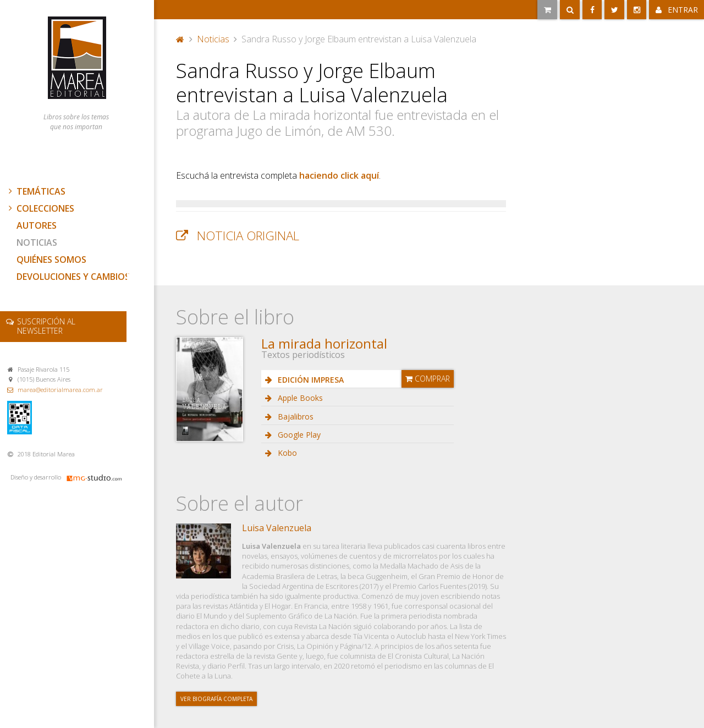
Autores (37, 225)
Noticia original (248, 236)
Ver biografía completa (216, 699)
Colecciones (40, 208)
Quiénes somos (51, 260)
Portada (180, 39)
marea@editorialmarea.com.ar (60, 390)
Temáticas (36, 191)
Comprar (428, 379)
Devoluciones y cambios (73, 277)
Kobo (286, 453)
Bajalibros (295, 417)
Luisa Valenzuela (277, 528)
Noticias (37, 242)
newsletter (46, 326)
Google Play (298, 435)
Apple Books (299, 398)
